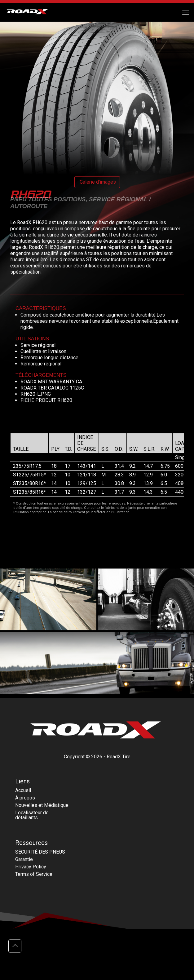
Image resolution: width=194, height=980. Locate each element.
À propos (25, 798)
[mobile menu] (186, 12)
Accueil (23, 790)
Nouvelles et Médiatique (42, 805)
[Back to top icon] (15, 946)
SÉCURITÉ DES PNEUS (40, 852)
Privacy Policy (31, 867)
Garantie (24, 859)
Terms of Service (34, 874)
